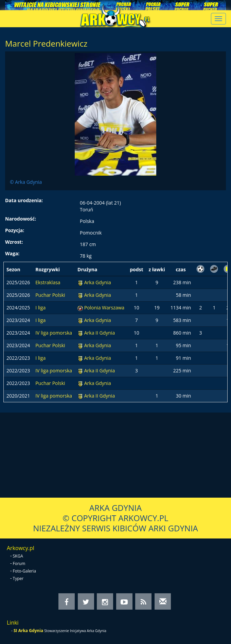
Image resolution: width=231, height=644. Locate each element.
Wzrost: (14, 242)
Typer (18, 578)
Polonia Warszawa (104, 308)
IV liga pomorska (54, 333)
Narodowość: (21, 219)
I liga (40, 308)
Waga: (12, 253)
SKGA (18, 556)
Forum (19, 563)
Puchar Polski (50, 295)
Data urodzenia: (24, 200)
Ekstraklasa (48, 282)
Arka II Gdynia (100, 333)
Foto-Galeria (25, 571)
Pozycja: (15, 230)
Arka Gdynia (98, 282)
